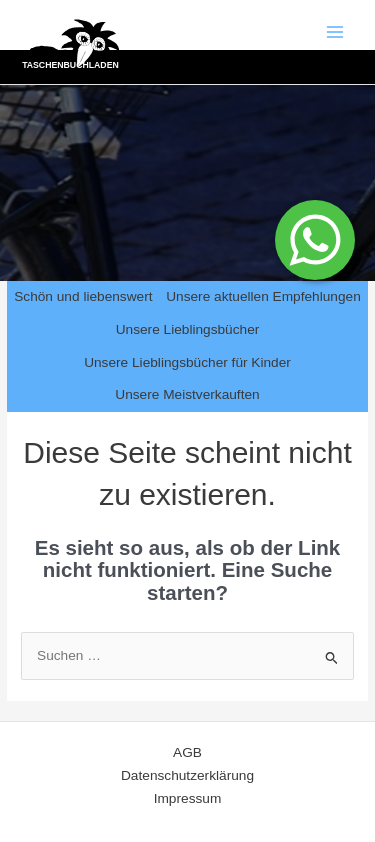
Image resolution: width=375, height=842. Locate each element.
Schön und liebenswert (83, 296)
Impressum (188, 798)
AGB (187, 752)
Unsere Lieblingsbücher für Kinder (187, 362)
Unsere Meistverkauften (187, 394)
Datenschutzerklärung (187, 775)
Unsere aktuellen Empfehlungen (263, 296)
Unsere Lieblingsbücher (188, 329)
